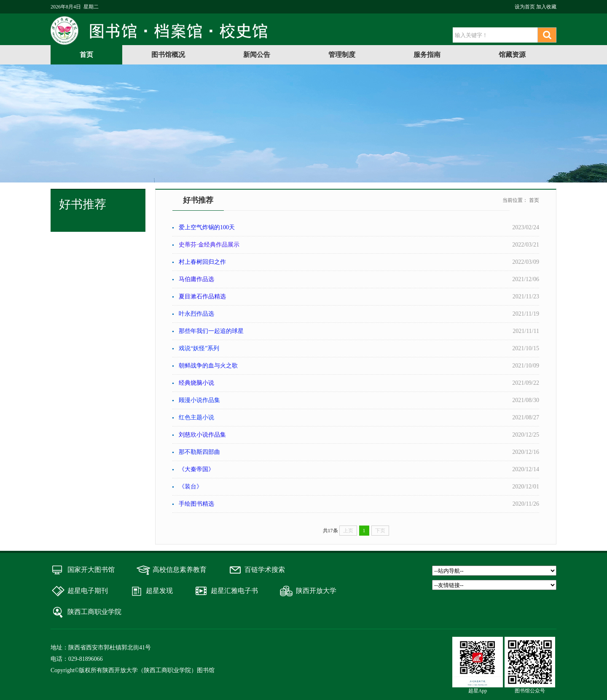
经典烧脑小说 (196, 383)
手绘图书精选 (196, 504)
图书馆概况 (168, 55)
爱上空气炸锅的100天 (207, 227)
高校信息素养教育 (180, 570)
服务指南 (427, 55)
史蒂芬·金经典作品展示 (209, 245)
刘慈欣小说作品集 (202, 435)
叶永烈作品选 (196, 314)
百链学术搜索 (265, 570)
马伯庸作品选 (196, 279)
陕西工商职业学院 (94, 612)
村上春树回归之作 (202, 262)
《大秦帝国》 (196, 469)
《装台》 (191, 487)
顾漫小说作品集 (199, 400)
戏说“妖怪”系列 (199, 348)
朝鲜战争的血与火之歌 (208, 366)
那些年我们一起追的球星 (211, 331)
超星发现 (159, 591)
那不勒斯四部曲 (199, 452)
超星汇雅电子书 (234, 591)
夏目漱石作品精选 (202, 296)
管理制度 (342, 55)
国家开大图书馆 (91, 570)
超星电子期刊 (88, 591)
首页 (86, 55)
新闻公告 (257, 55)
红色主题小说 (196, 417)
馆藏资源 (512, 55)
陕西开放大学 (316, 591)
